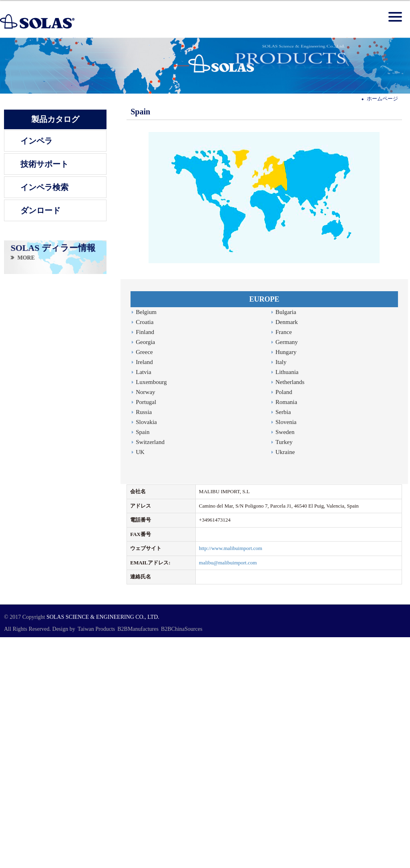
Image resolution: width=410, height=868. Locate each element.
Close (6, 641)
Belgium (146, 312)
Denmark (287, 322)
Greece (144, 352)
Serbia (283, 412)
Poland (284, 392)
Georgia (145, 342)
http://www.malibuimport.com (231, 548)
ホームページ (382, 99)
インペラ (36, 141)
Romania (286, 402)
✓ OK (173, 864)
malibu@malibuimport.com (228, 563)
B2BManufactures (138, 629)
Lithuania (287, 372)
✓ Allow (9, 655)
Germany (287, 342)
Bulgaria (286, 312)
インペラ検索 (44, 187)
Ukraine (285, 452)
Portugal (146, 402)
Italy (281, 362)
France (284, 332)
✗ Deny (8, 663)
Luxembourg (151, 382)
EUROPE (264, 299)
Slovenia (286, 422)
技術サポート (44, 164)
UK (140, 452)
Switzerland (150, 442)
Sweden (285, 432)
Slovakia (146, 422)
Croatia (145, 322)
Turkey (284, 442)
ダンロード (40, 210)
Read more (14, 707)
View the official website (55, 707)
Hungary (286, 352)
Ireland (144, 362)
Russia (144, 412)
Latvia (143, 372)
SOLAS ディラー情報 (53, 248)
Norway (145, 392)
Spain (143, 432)
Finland (145, 332)
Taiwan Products (96, 629)
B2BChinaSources (182, 629)
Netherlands (290, 382)
